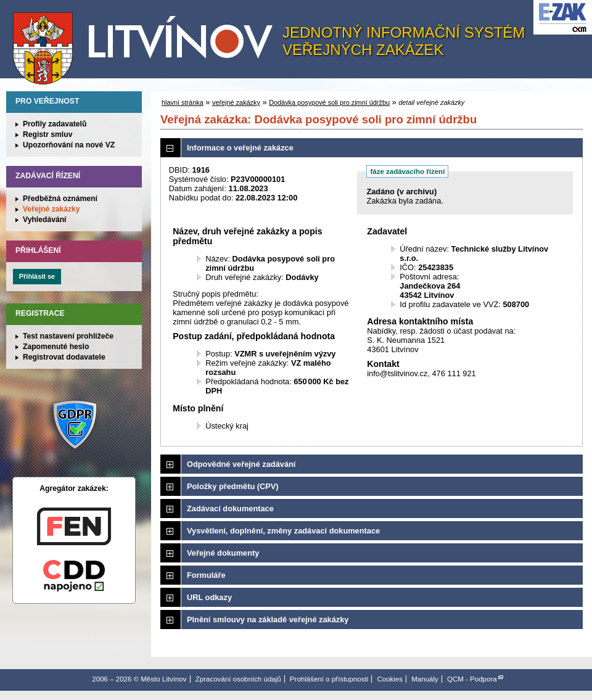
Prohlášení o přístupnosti (329, 679)
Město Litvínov (147, 43)
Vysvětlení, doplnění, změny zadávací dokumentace (283, 531)
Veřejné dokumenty (223, 553)
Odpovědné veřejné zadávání (241, 464)
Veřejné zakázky (51, 209)
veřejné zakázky (236, 102)
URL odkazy (209, 597)
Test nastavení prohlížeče (68, 336)
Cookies (390, 679)
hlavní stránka (183, 102)
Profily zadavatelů (55, 124)
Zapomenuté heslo (56, 347)
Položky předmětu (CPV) (233, 486)
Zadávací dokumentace (230, 509)
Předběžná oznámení (60, 199)
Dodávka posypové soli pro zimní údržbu (329, 102)
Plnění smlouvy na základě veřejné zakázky (268, 620)
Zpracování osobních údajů (238, 679)
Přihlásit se (37, 276)
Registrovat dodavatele (64, 357)
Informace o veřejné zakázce (240, 148)
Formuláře (206, 575)
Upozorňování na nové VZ (69, 145)
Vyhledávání (45, 220)
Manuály (425, 679)
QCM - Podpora (472, 679)
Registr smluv (47, 134)
